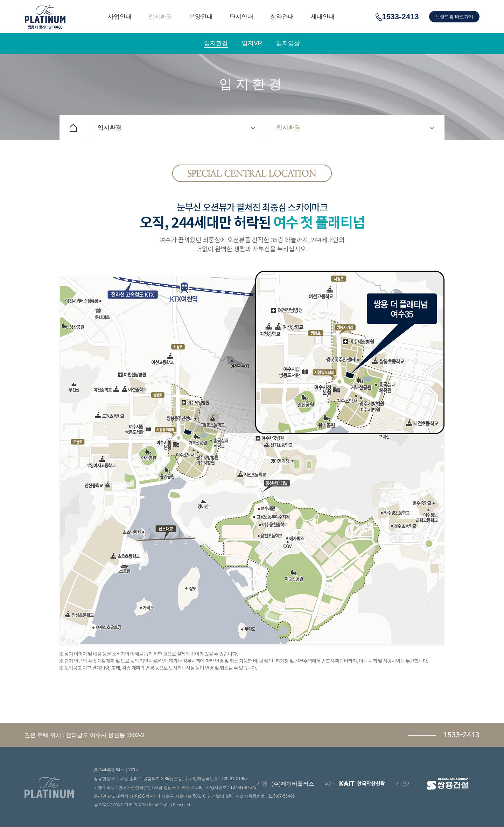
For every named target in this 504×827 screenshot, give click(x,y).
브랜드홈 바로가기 (454, 17)
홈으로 (73, 128)
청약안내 (282, 17)
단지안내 (241, 17)
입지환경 (160, 17)
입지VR (252, 43)
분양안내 (201, 17)
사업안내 (120, 17)
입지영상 (288, 43)
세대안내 (323, 17)
